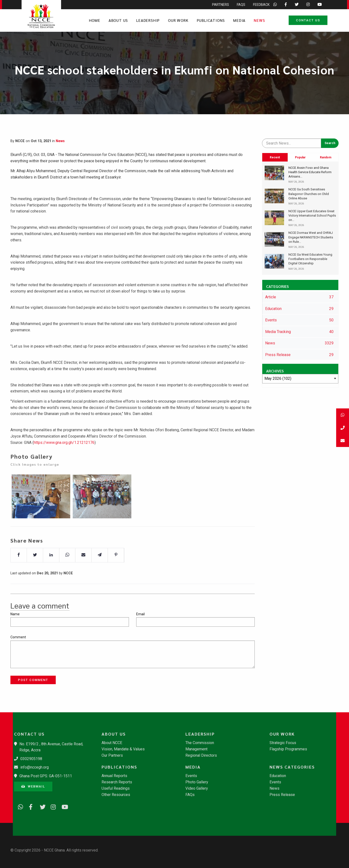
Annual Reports (114, 776)
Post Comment (33, 680)
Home (95, 20)
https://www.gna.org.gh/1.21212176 (64, 455)
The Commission (200, 743)
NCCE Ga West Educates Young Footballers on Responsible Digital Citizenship (310, 259)
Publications (211, 20)
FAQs (190, 795)
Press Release (282, 795)
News (259, 20)
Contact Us (308, 20)
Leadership (148, 20)
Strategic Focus (283, 743)
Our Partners (112, 755)
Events (191, 776)
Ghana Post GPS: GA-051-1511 (46, 776)
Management (196, 749)
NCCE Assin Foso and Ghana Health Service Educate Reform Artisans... (310, 172)
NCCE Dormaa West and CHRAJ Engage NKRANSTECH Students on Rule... (311, 237)
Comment (18, 637)
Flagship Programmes (288, 749)
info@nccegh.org (35, 767)
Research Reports (117, 782)
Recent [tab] (275, 157)
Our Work (178, 20)
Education (278, 776)
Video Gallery (197, 788)
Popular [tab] (300, 157)
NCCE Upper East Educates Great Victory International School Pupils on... (312, 215)
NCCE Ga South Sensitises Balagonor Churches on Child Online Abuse (309, 194)
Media (239, 20)
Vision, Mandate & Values (123, 749)
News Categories (292, 767)
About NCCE (112, 743)
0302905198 (31, 759)
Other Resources (116, 795)
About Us (118, 20)
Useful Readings (116, 788)
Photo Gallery (197, 782)
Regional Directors (201, 755)
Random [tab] (326, 157)
